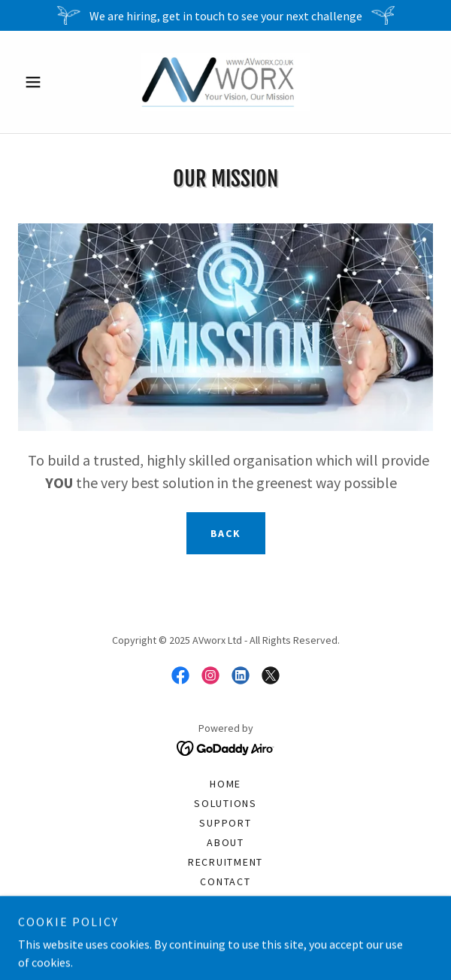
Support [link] (225, 823)
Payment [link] (225, 921)
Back (226, 533)
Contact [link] (225, 881)
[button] (49, 82)
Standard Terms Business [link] (225, 901)
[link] (225, 82)
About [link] (225, 842)
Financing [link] (225, 940)
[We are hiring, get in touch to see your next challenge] (225, 15)
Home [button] (225, 784)
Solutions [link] (225, 803)
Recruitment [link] (225, 862)
